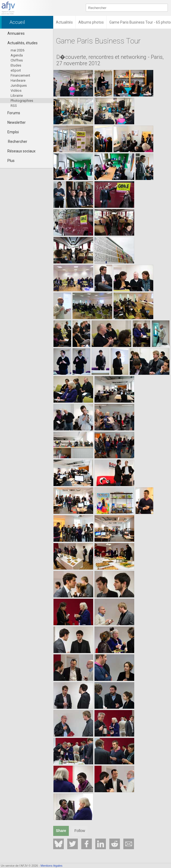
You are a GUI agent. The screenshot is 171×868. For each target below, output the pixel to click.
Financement (20, 75)
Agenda (17, 55)
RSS (14, 106)
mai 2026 (17, 50)
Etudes (16, 65)
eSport (16, 70)
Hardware (18, 80)
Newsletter (14, 122)
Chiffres (17, 60)
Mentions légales (51, 866)
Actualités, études (20, 43)
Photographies (22, 101)
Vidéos (16, 91)
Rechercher (18, 142)
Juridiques (19, 85)
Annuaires (14, 33)
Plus (9, 161)
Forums (11, 113)
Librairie (17, 96)
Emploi (11, 132)
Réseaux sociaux (19, 151)
